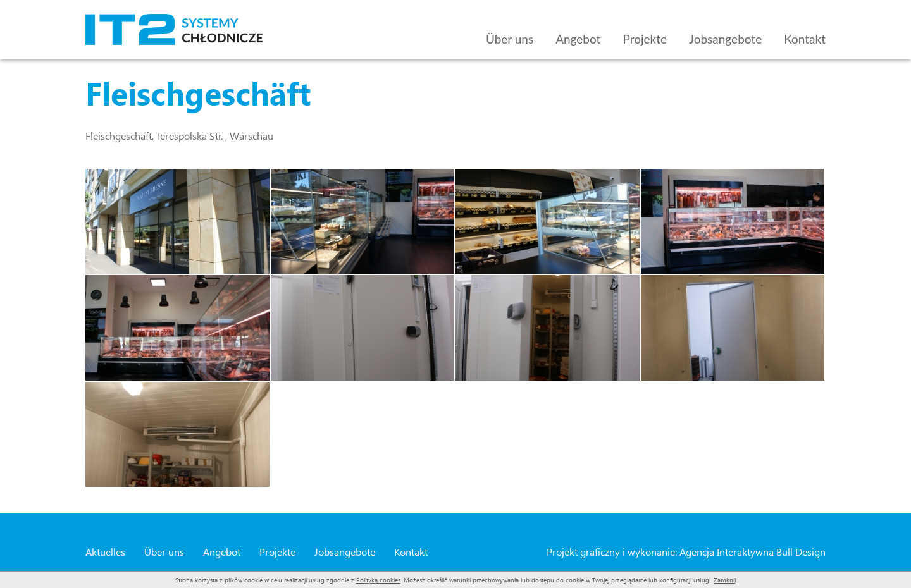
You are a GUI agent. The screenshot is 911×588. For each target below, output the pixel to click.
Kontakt (805, 39)
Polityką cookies (378, 580)
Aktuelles (105, 552)
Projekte (645, 39)
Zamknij (725, 580)
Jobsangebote (725, 39)
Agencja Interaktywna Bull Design (753, 552)
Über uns (510, 39)
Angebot (578, 39)
